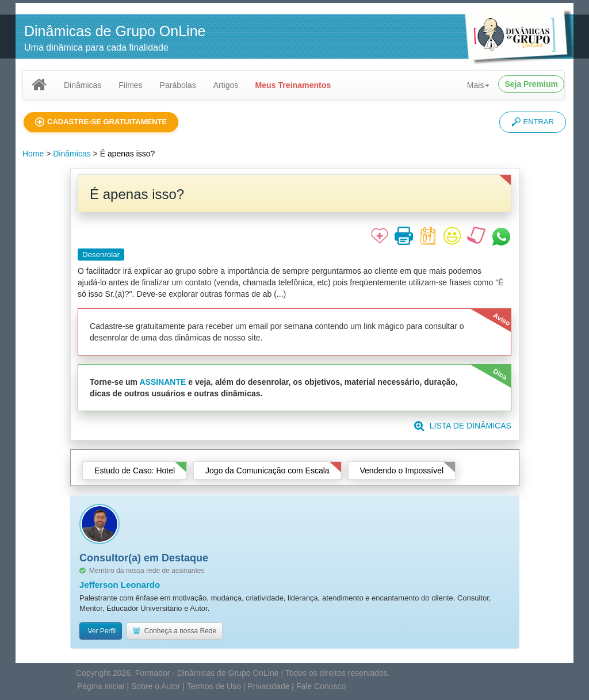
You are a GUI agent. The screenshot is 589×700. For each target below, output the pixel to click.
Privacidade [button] (268, 686)
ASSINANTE (162, 382)
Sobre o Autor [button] (156, 686)
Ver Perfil (101, 631)
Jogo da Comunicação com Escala (267, 471)
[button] (101, 122)
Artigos (226, 85)
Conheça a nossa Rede (175, 631)
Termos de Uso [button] (214, 686)
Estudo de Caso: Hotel (135, 471)
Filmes (130, 85)
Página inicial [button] (101, 686)
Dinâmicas (83, 85)
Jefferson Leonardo (120, 585)
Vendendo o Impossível (402, 471)
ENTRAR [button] (533, 122)
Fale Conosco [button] (321, 686)
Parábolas (178, 85)
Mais (479, 85)
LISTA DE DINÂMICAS (463, 426)
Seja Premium (531, 84)
